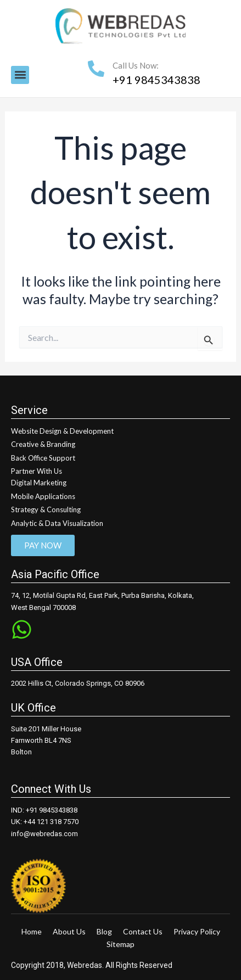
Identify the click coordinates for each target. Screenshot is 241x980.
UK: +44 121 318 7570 (45, 822)
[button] (20, 75)
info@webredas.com (44, 834)
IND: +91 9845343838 (44, 810)
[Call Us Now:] (96, 69)
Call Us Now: (136, 65)
